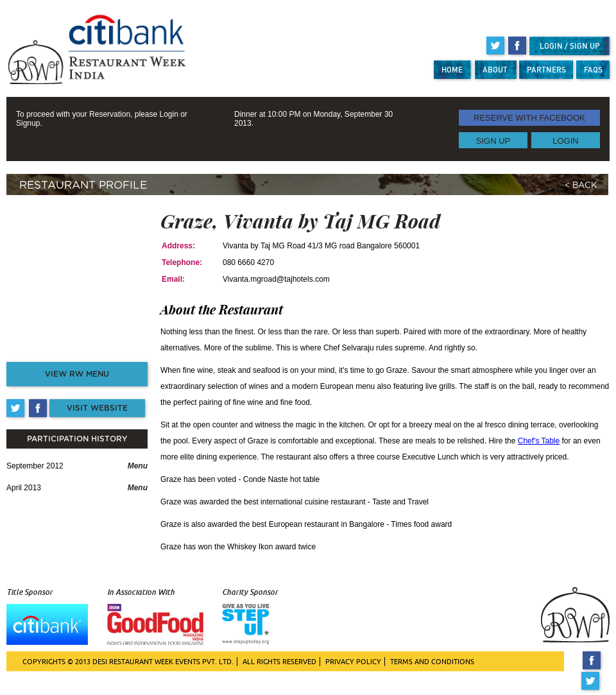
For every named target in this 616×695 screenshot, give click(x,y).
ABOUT (495, 70)
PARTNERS (546, 70)
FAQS (593, 70)
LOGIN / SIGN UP (570, 46)
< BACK (581, 186)
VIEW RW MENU (77, 374)
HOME (452, 70)
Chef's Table (539, 441)
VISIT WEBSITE (97, 408)
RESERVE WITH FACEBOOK (529, 118)
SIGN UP (493, 140)
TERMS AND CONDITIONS (432, 662)
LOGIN (565, 140)
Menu (138, 466)
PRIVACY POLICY (353, 662)
